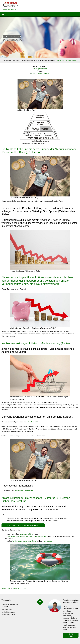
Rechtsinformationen (8, 612)
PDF (24, 588)
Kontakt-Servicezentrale (10, 604)
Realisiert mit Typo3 (8, 615)
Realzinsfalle (33, 422)
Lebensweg (48, 541)
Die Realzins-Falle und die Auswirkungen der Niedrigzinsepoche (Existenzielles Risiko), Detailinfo (39, 151)
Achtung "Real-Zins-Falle (40, 73)
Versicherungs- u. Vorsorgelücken (24, 541)
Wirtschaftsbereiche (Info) (30, 61)
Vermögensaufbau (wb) (47, 61)
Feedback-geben (7, 610)
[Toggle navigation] (74, 3)
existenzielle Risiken (27, 534)
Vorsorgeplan (7, 61)
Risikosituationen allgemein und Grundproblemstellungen (27, 536)
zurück (4, 588)
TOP (9, 588)
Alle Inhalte (17, 61)
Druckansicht (17, 588)
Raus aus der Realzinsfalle (23, 491)
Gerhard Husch (71, 635)
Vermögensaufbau (40, 69)
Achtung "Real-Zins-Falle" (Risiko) (66, 61)
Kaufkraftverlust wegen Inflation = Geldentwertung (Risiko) (36, 343)
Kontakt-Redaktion (8, 607)
